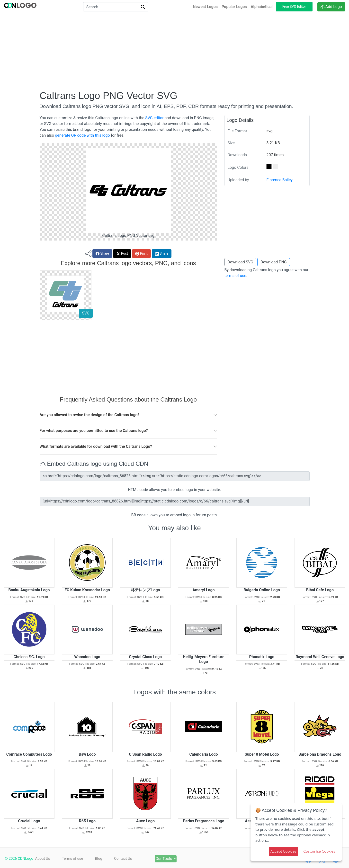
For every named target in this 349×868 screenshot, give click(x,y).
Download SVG (241, 262)
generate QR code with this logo (82, 135)
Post (122, 254)
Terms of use (72, 859)
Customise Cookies (319, 851)
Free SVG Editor (294, 7)
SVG (86, 313)
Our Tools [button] (164, 859)
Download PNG (274, 262)
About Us (43, 859)
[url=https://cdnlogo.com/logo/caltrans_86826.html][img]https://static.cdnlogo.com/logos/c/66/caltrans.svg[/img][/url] (175, 501)
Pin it (141, 254)
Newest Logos (205, 7)
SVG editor (154, 118)
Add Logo (331, 7)
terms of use (235, 276)
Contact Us (123, 859)
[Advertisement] (175, 52)
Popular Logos (234, 7)
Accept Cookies (283, 851)
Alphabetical (262, 7)
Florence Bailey (279, 180)
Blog (98, 859)
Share (102, 254)
